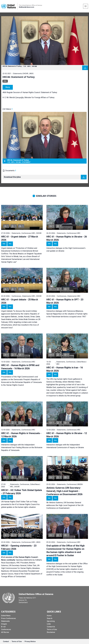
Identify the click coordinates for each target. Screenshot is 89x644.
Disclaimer (51, 632)
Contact (6, 641)
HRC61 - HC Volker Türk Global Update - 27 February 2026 (22, 492)
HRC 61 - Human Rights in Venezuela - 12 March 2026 (21, 435)
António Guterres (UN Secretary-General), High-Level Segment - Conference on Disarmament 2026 (64, 491)
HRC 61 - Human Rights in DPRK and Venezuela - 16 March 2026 (20, 367)
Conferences (6, 629)
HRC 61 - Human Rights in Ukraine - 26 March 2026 (67, 238)
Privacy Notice (30, 641)
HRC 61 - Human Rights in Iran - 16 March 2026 (65, 369)
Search (50, 618)
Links (49, 624)
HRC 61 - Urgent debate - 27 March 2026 (20, 238)
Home (49, 616)
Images (4, 624)
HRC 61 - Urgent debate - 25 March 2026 (20, 301)
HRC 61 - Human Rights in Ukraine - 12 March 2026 (67, 435)
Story (8, 87)
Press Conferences (8, 618)
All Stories (5, 632)
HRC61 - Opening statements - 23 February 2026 (19, 547)
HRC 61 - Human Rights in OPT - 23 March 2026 (65, 301)
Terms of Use (52, 629)
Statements (5, 621)
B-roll (3, 627)
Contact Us (51, 627)
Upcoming (51, 621)
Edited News (6, 616)
